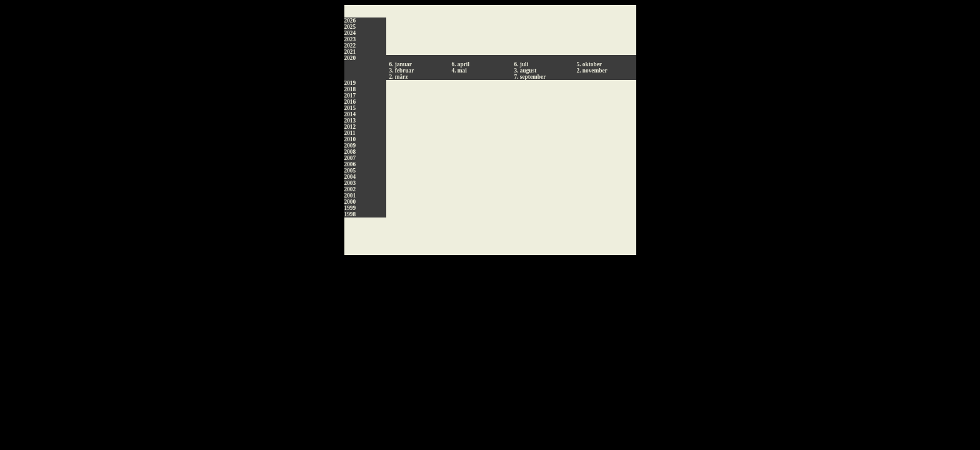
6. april (461, 64)
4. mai (459, 71)
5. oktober (589, 64)
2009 (350, 146)
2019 (350, 83)
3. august (526, 71)
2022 (350, 46)
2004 (350, 177)
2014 (350, 114)
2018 (350, 89)
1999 (350, 208)
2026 (350, 21)
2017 (350, 96)
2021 (350, 52)
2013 (350, 121)
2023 (350, 39)
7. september (530, 77)
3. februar (402, 71)
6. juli (522, 64)
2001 (350, 196)
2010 (350, 139)
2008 (350, 152)
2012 (350, 127)
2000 (350, 202)
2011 (350, 133)
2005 (350, 171)
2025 (350, 27)
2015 (350, 108)
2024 (350, 33)
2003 (350, 183)
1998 (350, 214)
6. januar (401, 64)
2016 (350, 102)
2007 (350, 158)
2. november (592, 71)
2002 (350, 189)
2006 (350, 164)
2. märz (399, 77)
